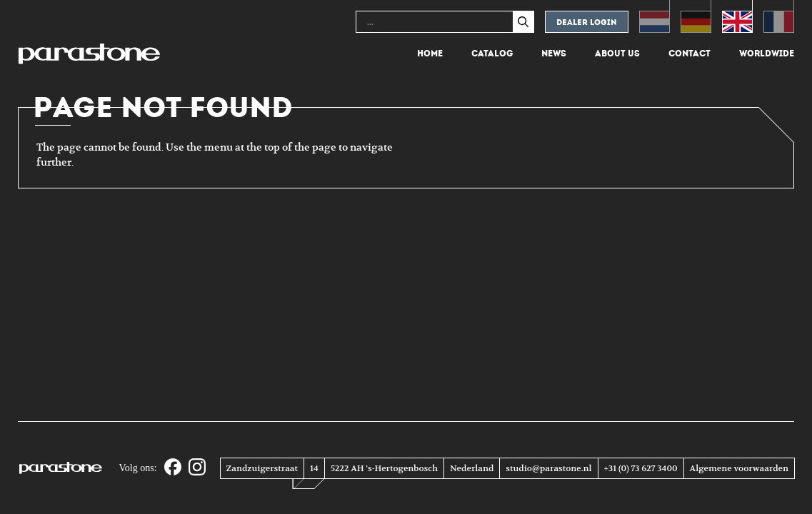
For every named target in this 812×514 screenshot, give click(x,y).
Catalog (492, 54)
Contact (690, 54)
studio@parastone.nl (548, 468)
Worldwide (767, 54)
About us (617, 54)
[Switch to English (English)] (737, 16)
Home (430, 54)
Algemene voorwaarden (739, 468)
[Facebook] (173, 468)
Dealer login (587, 22)
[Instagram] (197, 468)
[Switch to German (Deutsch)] (696, 16)
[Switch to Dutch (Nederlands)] (655, 16)
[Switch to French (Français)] (779, 16)
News (554, 54)
